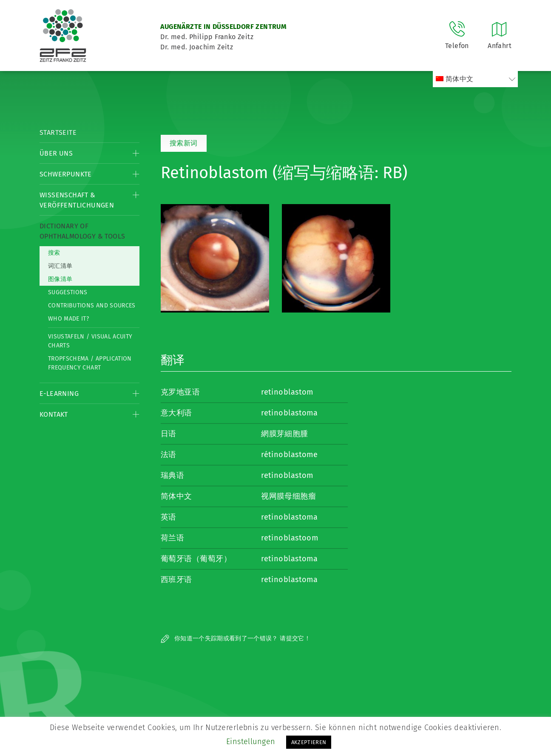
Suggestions (68, 292)
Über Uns (56, 153)
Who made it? (68, 319)
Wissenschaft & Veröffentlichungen (77, 200)
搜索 (54, 253)
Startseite (58, 132)
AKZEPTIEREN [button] (309, 742)
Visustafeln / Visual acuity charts (90, 341)
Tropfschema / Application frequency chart (90, 363)
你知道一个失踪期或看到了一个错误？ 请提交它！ (236, 638)
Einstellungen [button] (251, 742)
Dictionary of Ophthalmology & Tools (82, 231)
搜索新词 (184, 143)
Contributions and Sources (92, 306)
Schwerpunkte (66, 174)
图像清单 (60, 279)
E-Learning (59, 394)
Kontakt (54, 414)
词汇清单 (60, 266)
